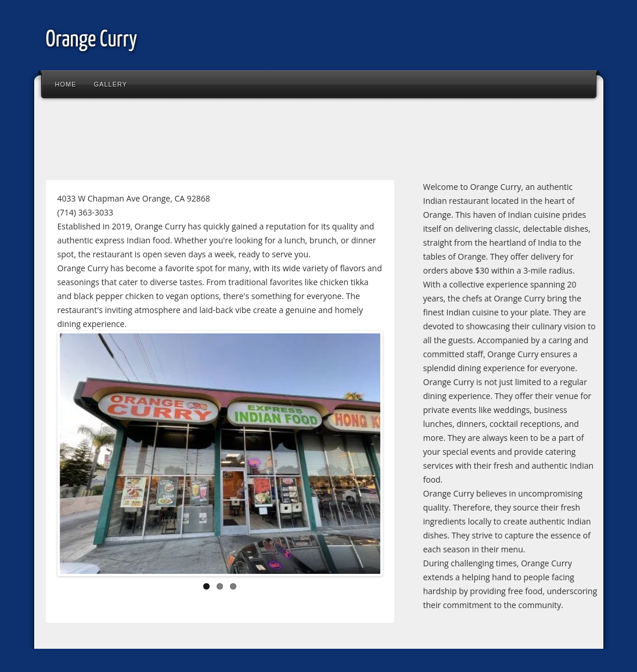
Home (66, 84)
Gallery (111, 84)
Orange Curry (92, 40)
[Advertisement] (251, 142)
